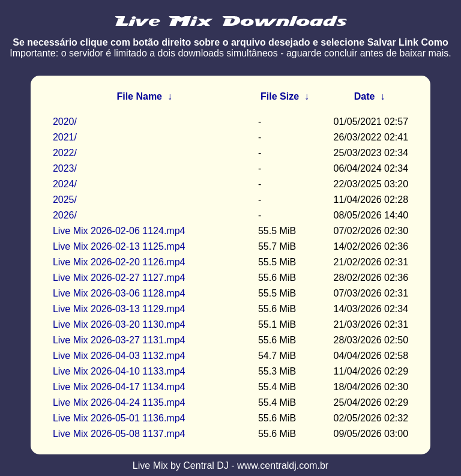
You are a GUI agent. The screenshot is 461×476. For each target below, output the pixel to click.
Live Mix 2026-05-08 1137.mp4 (119, 434)
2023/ (65, 168)
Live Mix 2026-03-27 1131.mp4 (119, 340)
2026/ (65, 215)
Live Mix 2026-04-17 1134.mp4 (119, 387)
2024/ (65, 184)
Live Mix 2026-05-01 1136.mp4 (119, 418)
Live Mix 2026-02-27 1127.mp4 (119, 278)
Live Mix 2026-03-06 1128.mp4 (119, 293)
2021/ (65, 137)
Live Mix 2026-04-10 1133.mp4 (119, 371)
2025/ (65, 200)
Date (365, 96)
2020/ (65, 122)
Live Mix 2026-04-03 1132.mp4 (119, 356)
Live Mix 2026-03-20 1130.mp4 (119, 324)
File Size (280, 96)
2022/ (65, 153)
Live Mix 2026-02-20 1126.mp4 (119, 262)
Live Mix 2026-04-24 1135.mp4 (119, 402)
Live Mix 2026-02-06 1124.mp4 (119, 231)
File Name (139, 96)
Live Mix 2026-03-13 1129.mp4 (119, 309)
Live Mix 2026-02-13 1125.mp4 (119, 246)
